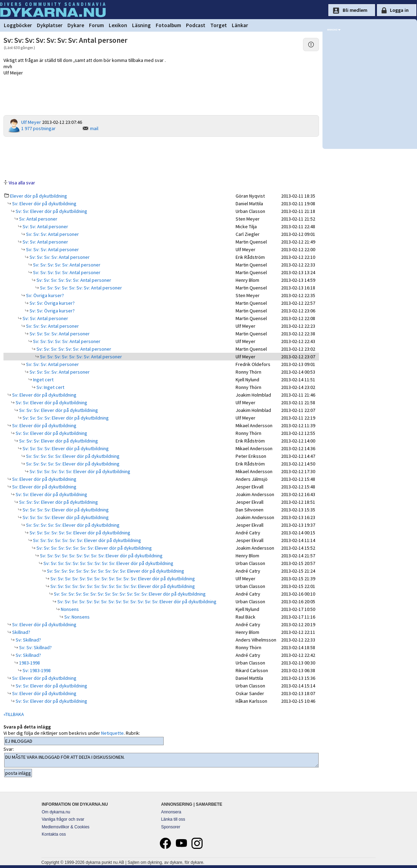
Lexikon (118, 25)
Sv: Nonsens (76, 617)
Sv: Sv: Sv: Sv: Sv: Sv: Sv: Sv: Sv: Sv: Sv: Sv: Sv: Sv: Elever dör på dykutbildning (136, 602)
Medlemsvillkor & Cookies (66, 827)
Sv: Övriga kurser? (44, 295)
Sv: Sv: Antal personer (45, 226)
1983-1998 (29, 663)
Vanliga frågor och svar (63, 819)
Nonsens (69, 609)
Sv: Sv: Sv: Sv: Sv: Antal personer (66, 265)
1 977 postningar (38, 128)
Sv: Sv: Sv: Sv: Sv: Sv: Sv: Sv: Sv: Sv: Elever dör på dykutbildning (108, 563)
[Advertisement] (161, 158)
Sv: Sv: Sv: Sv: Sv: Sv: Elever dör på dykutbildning (79, 471)
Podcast (196, 25)
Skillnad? (21, 632)
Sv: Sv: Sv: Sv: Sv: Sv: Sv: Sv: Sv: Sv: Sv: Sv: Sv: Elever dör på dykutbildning (129, 594)
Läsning (141, 25)
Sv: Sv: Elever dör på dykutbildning (51, 211)
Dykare (76, 25)
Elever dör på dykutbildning (39, 196)
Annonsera (171, 812)
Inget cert (43, 380)
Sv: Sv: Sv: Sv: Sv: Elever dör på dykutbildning (72, 456)
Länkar (240, 25)
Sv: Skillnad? (28, 640)
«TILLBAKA (14, 714)
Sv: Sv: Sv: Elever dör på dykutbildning (58, 410)
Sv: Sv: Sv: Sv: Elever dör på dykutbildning (65, 418)
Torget (219, 25)
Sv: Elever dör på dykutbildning (44, 204)
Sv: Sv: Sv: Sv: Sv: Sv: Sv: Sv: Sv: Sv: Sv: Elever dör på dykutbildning (115, 571)
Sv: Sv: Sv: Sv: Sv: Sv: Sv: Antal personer (80, 288)
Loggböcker (18, 25)
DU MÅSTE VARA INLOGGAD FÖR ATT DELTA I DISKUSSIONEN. (161, 760)
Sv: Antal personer (38, 219)
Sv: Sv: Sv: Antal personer (52, 234)
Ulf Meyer (31, 122)
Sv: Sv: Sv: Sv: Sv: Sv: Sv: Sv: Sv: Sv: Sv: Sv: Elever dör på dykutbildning (122, 579)
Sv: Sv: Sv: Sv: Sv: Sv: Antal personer (73, 280)
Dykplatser (50, 25)
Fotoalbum (168, 25)
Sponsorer (170, 827)
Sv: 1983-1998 (36, 670)
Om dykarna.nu (56, 812)
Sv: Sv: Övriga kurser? (52, 303)
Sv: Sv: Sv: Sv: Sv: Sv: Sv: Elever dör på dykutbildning (87, 540)
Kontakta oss (54, 834)
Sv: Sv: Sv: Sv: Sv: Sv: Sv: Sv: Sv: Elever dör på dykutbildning (101, 556)
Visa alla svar (22, 183)
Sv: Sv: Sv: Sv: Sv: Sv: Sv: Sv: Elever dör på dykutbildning (94, 548)
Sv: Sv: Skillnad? (35, 647)
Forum (96, 25)
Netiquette (112, 733)
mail (94, 128)
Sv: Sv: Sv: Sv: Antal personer (59, 257)
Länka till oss (173, 819)
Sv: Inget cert (50, 387)
